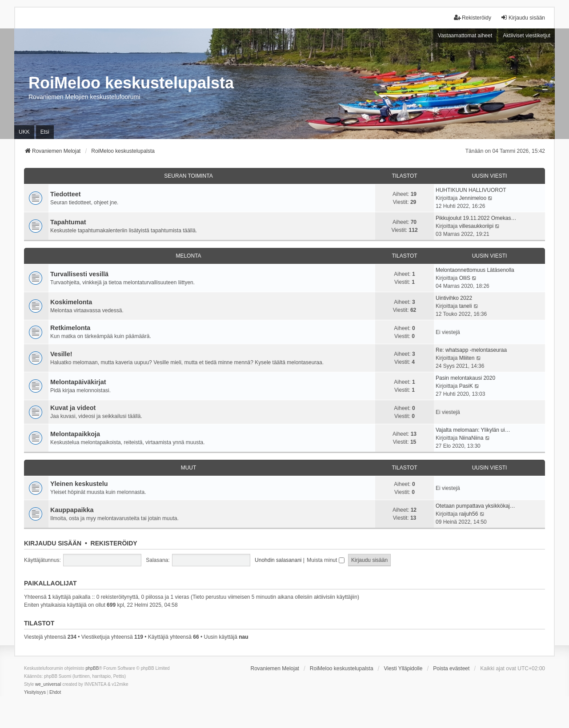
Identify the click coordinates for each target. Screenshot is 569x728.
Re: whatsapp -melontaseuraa (471, 350)
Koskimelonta (71, 302)
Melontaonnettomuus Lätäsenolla (475, 270)
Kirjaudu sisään (53, 543)
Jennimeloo (473, 198)
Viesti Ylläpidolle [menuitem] (403, 668)
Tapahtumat (68, 222)
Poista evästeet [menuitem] (451, 668)
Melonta (188, 256)
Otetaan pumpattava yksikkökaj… (475, 506)
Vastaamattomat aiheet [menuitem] (465, 36)
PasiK (466, 386)
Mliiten (467, 358)
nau (243, 637)
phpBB (92, 668)
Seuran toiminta (188, 176)
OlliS (465, 278)
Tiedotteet (66, 194)
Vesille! (61, 354)
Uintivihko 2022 (454, 298)
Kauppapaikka (72, 510)
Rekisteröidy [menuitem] (473, 18)
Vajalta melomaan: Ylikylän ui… (473, 430)
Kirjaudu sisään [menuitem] (523, 18)
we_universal (48, 684)
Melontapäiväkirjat (78, 382)
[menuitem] (35, 692)
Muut (189, 468)
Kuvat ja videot (73, 408)
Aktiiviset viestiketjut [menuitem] (527, 36)
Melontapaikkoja (75, 434)
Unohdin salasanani (278, 560)
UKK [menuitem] (24, 132)
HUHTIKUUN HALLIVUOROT (471, 190)
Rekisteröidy (114, 543)
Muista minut (325, 560)
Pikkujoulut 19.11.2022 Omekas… (476, 218)
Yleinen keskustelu (79, 484)
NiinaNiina (471, 438)
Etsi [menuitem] (45, 132)
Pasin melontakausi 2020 (465, 378)
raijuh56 (469, 514)
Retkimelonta (70, 328)
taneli (466, 306)
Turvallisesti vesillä (79, 274)
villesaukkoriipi (476, 226)
